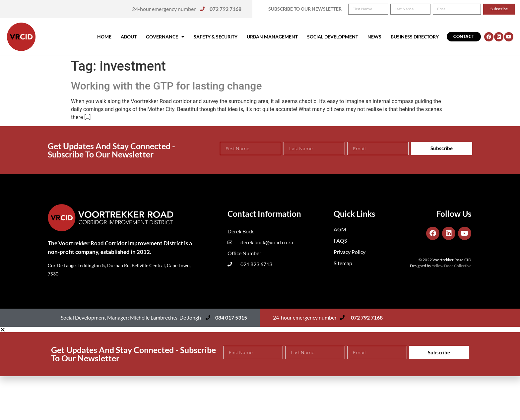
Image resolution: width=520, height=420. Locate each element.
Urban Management (272, 37)
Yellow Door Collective (452, 266)
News (374, 37)
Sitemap (343, 263)
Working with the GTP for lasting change (166, 86)
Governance (165, 37)
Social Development (333, 37)
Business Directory (415, 37)
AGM (340, 229)
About (129, 37)
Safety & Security (216, 37)
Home (104, 37)
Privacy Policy (350, 252)
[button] (506, 9)
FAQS (340, 240)
